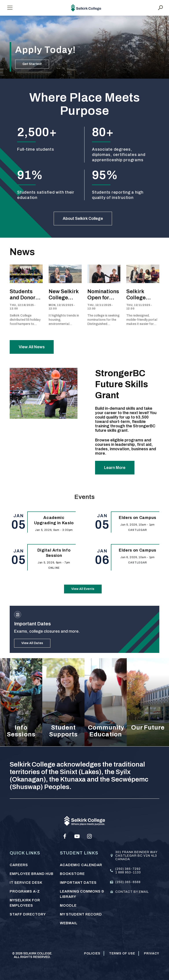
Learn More (115, 468)
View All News (32, 347)
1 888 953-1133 (128, 872)
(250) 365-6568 (128, 882)
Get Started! (32, 64)
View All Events (83, 589)
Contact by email (132, 892)
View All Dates (32, 643)
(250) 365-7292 (128, 869)
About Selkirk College (83, 219)
